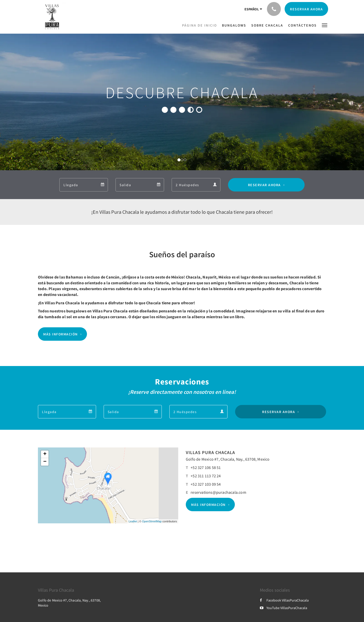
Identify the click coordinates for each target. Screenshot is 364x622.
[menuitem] (201, 25)
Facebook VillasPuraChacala (284, 600)
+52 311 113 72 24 (206, 476)
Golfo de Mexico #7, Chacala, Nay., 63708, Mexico (228, 459)
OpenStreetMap (152, 521)
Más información (61, 334)
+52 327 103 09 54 (206, 484)
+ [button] (45, 454)
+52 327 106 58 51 (206, 467)
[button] (325, 25)
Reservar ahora (264, 185)
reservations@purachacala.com (218, 492)
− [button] (45, 462)
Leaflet (133, 521)
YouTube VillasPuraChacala (283, 608)
